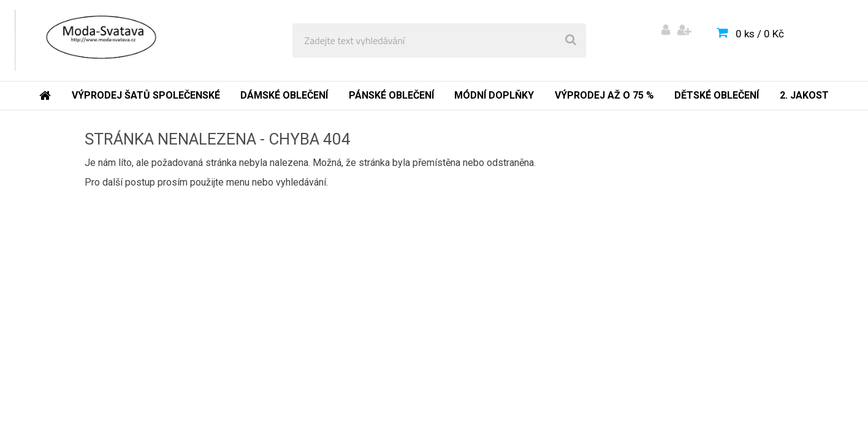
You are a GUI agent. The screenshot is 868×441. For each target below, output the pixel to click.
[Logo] (99, 40)
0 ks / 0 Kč (760, 34)
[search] (571, 40)
